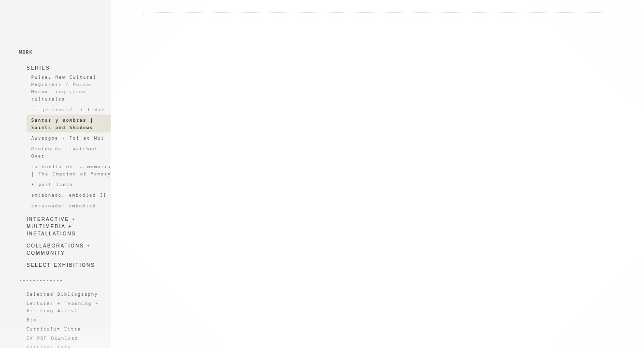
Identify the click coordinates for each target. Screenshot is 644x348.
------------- (41, 281)
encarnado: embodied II (69, 196)
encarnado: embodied (64, 206)
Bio (32, 320)
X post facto (52, 185)
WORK (26, 52)
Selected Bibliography (62, 295)
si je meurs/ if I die (68, 110)
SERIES (38, 68)
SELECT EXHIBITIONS (61, 265)
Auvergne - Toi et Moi (68, 138)
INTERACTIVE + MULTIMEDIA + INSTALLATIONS (51, 226)
